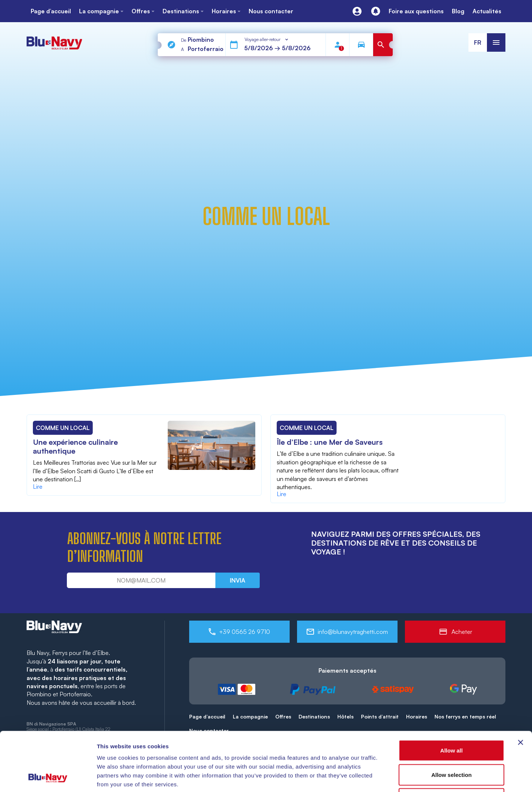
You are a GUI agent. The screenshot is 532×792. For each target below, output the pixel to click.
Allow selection (451, 719)
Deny (452, 743)
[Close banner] (521, 687)
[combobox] (267, 40)
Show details (388, 777)
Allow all (452, 695)
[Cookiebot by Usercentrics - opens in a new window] (48, 778)
